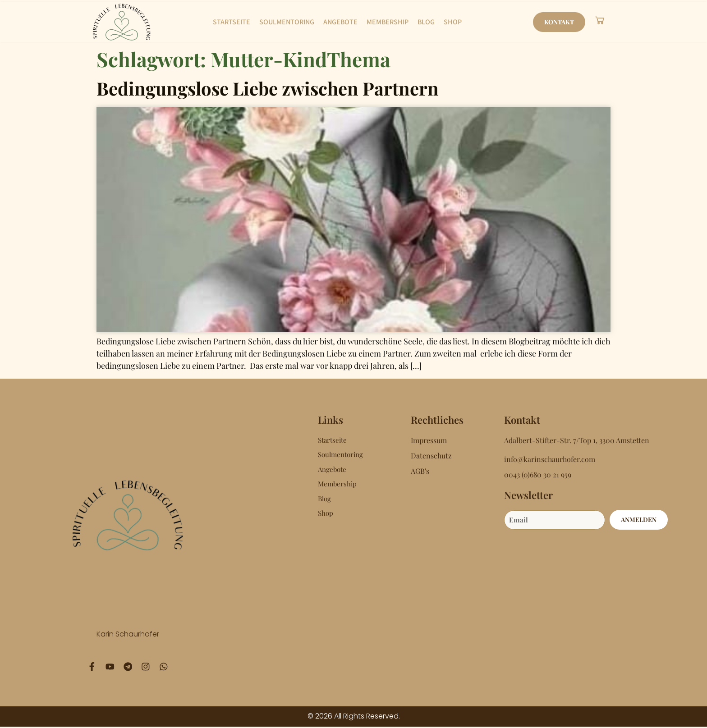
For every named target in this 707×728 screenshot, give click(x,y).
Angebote (340, 22)
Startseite (232, 22)
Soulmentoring (287, 22)
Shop (453, 22)
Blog (426, 22)
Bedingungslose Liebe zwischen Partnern (268, 88)
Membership (388, 22)
